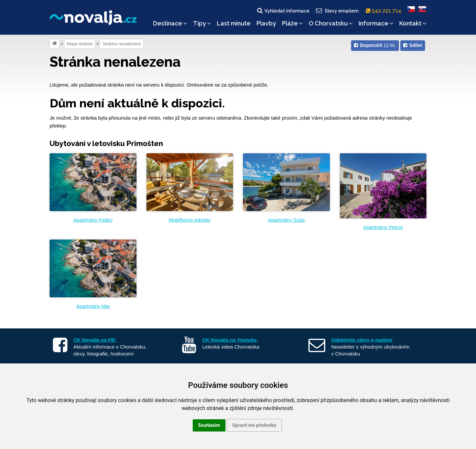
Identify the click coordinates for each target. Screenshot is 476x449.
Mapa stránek (80, 44)
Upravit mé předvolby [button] (254, 425)
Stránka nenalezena (122, 44)
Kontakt (413, 23)
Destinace (170, 23)
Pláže (292, 23)
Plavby (266, 23)
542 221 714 (385, 11)
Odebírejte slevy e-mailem (362, 340)
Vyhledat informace (283, 11)
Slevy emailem (337, 11)
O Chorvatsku (331, 23)
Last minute (234, 23)
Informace (376, 23)
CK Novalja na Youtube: (230, 340)
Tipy (202, 23)
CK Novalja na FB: (95, 340)
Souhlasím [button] (209, 425)
